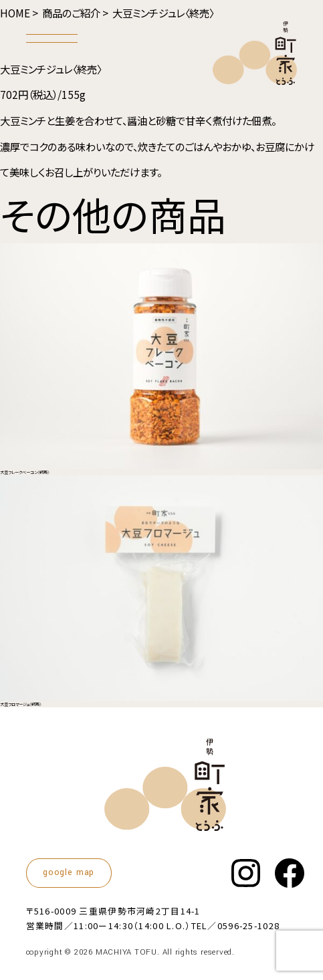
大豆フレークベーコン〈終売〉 (25, 472)
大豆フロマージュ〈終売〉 (21, 704)
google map (69, 872)
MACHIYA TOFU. (128, 952)
